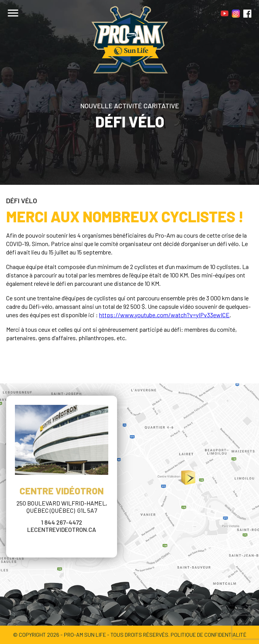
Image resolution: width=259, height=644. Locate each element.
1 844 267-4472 (62, 522)
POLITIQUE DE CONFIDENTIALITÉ (209, 635)
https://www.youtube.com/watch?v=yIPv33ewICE (164, 315)
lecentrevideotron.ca (62, 529)
